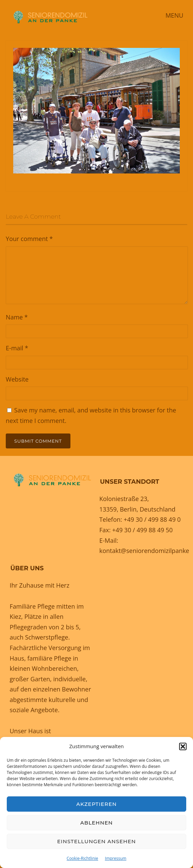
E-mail (17, 348)
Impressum (116, 858)
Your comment (29, 239)
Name (17, 317)
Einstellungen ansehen (96, 841)
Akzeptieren (96, 804)
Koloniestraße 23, (124, 499)
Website (17, 379)
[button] (183, 746)
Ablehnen (96, 823)
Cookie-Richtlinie (82, 858)
